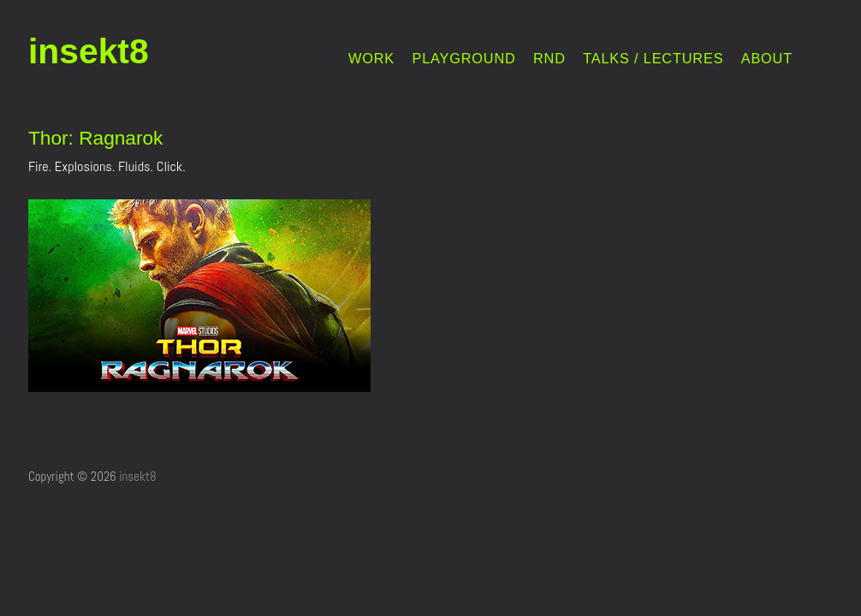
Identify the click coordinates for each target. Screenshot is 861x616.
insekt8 (89, 51)
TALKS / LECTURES (653, 59)
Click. (171, 166)
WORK (371, 59)
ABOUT (767, 59)
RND (549, 59)
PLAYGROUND (463, 59)
